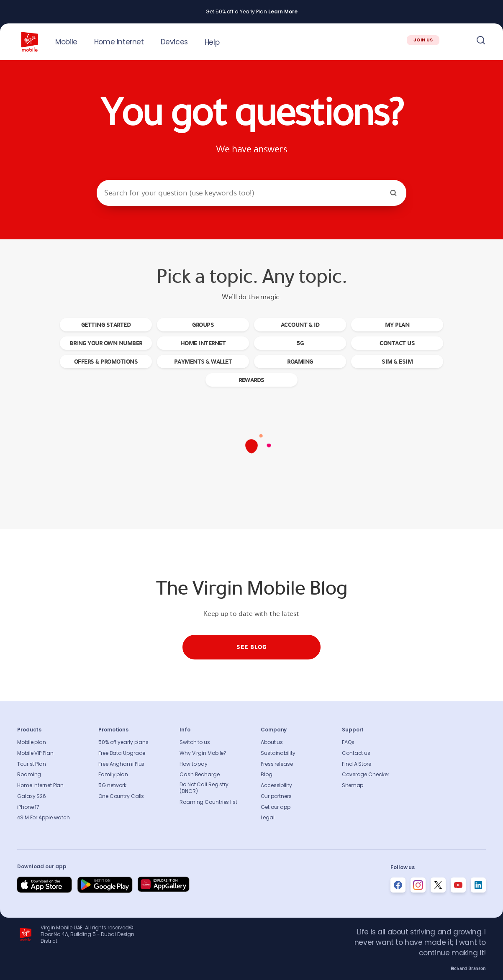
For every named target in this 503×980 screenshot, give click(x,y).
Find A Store (357, 764)
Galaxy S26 (32, 796)
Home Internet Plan (40, 785)
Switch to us (195, 742)
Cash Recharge (200, 775)
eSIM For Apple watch (44, 818)
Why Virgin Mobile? (203, 753)
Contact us (356, 753)
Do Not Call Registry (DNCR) (204, 788)
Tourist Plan (32, 764)
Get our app (276, 807)
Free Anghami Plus (121, 764)
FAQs (348, 742)
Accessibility (276, 785)
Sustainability (278, 753)
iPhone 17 (28, 807)
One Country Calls (121, 796)
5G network (112, 785)
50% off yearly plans (123, 742)
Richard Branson (468, 969)
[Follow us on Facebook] (398, 885)
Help (212, 42)
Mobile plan (32, 742)
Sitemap (353, 785)
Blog (267, 775)
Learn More (283, 12)
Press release (277, 764)
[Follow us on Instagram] (418, 885)
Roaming (29, 775)
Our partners (276, 796)
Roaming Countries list (208, 802)
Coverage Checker (365, 775)
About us (272, 742)
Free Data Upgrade (122, 753)
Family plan (113, 775)
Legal (268, 818)
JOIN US (423, 40)
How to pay (194, 764)
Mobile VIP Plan (35, 753)
